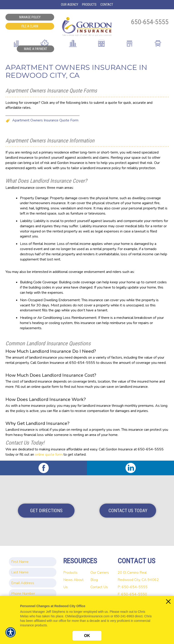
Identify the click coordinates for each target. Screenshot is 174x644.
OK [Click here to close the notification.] (87, 636)
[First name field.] (33, 562)
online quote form (49, 455)
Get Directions (46, 511)
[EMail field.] (33, 583)
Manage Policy (30, 17)
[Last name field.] (33, 572)
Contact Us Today (128, 511)
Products (70, 573)
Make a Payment (36, 49)
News (68, 580)
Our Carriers (100, 573)
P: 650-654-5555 (133, 587)
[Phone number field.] (33, 594)
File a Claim (30, 26)
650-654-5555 (150, 22)
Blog (94, 580)
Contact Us (99, 587)
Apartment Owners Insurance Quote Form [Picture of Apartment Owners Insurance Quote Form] (45, 120)
